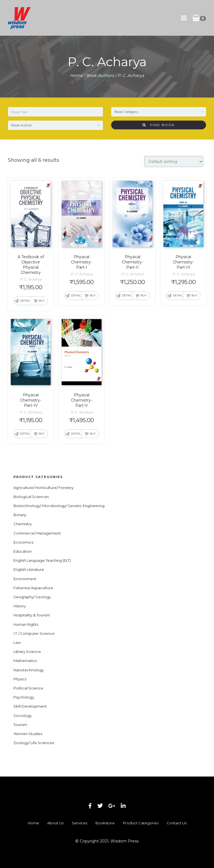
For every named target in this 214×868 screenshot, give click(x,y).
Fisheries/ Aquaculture (33, 588)
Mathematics (25, 661)
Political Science (28, 688)
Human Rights (26, 624)
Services (79, 823)
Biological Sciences (31, 497)
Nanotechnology (29, 670)
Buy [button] (42, 301)
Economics (23, 542)
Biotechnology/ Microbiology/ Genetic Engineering (59, 506)
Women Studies (28, 734)
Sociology (23, 716)
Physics (20, 679)
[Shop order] (174, 162)
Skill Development (30, 706)
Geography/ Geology (32, 597)
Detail (25, 301)
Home (76, 75)
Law (17, 642)
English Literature (29, 569)
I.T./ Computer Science (34, 633)
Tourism (20, 725)
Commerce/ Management (37, 533)
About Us (55, 823)
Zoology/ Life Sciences (34, 743)
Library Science (27, 652)
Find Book (159, 125)
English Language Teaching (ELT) (42, 560)
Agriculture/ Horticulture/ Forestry (43, 488)
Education (23, 551)
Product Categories (141, 823)
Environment (25, 579)
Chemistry (23, 524)
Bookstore (105, 823)
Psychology (24, 697)
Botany (20, 515)
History (20, 606)
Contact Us (177, 823)
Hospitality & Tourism (32, 615)
